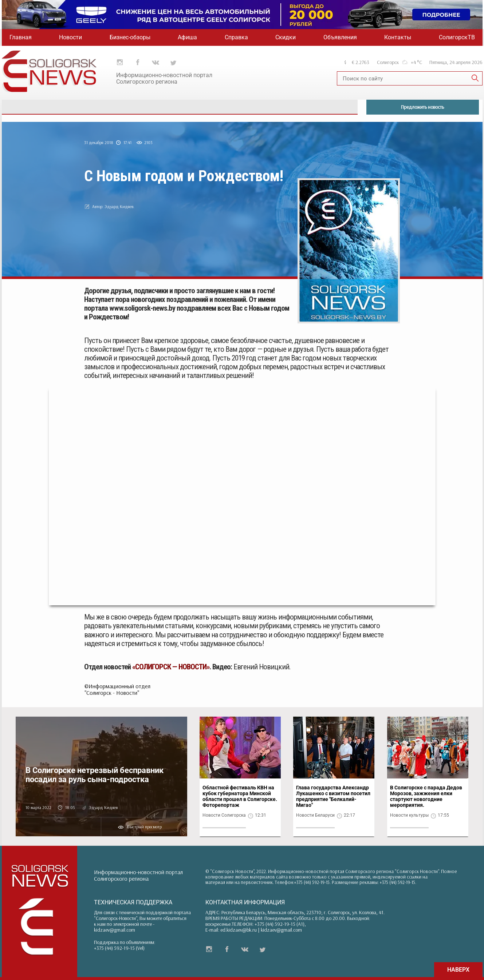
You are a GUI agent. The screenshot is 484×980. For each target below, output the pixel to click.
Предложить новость (422, 107)
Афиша (187, 37)
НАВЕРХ (458, 970)
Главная (21, 37)
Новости (70, 37)
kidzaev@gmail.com (115, 930)
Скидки (286, 37)
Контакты (398, 37)
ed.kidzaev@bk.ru (239, 930)
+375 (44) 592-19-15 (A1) (280, 924)
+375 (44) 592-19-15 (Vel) (119, 948)
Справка (236, 37)
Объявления (340, 37)
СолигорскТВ (457, 37)
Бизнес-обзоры (130, 37)
